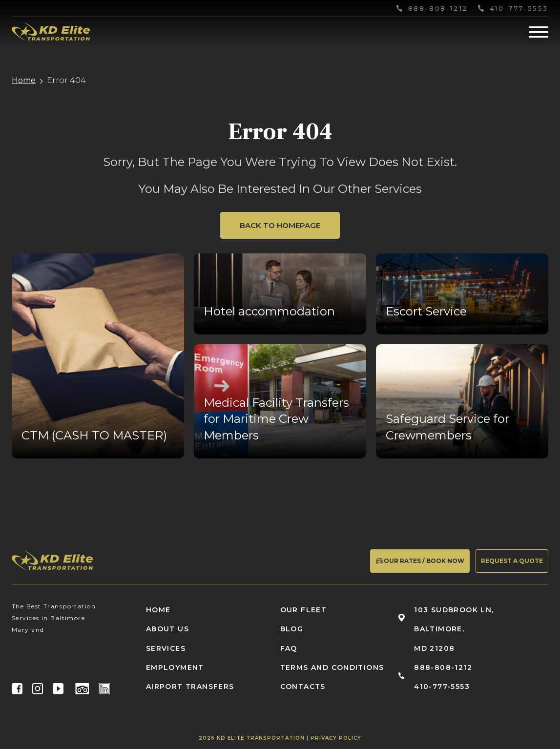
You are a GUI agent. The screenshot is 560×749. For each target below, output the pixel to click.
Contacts (303, 687)
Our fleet (304, 610)
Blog (292, 629)
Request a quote (512, 561)
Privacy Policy (336, 738)
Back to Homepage (280, 225)
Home (24, 81)
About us (167, 629)
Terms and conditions (332, 667)
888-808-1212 (438, 9)
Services (166, 648)
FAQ (289, 648)
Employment (175, 667)
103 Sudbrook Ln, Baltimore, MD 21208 (454, 629)
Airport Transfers (190, 687)
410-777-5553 (519, 9)
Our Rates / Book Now (420, 561)
